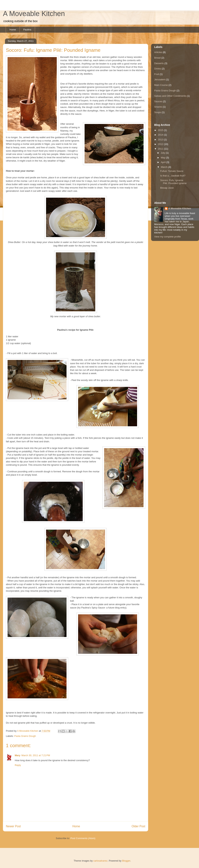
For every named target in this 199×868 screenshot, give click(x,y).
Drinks (158, 69)
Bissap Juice (167, 188)
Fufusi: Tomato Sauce (172, 171)
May (163, 158)
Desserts (159, 63)
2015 (161, 130)
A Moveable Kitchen (34, 14)
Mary (18, 755)
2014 (161, 135)
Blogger (126, 861)
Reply (18, 765)
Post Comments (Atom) (83, 838)
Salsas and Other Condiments (170, 96)
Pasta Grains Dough (25, 736)
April (164, 162)
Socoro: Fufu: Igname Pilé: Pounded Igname (173, 182)
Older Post (138, 826)
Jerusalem (160, 79)
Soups (158, 112)
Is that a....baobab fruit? (173, 176)
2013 (161, 140)
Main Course (161, 85)
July (163, 153)
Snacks (158, 107)
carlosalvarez (101, 861)
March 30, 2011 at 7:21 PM (36, 755)
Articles (158, 52)
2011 (161, 149)
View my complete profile (167, 237)
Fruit (157, 74)
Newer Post (13, 826)
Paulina (27, 30)
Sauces (158, 101)
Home (13, 30)
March (165, 167)
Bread (157, 58)
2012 (161, 144)
